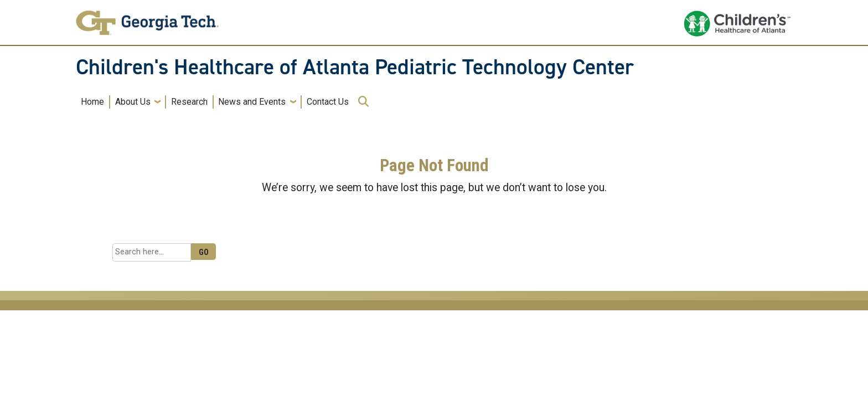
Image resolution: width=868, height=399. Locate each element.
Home (92, 102)
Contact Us (328, 102)
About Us (133, 102)
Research (189, 102)
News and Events (252, 102)
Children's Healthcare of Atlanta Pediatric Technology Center (355, 67)
